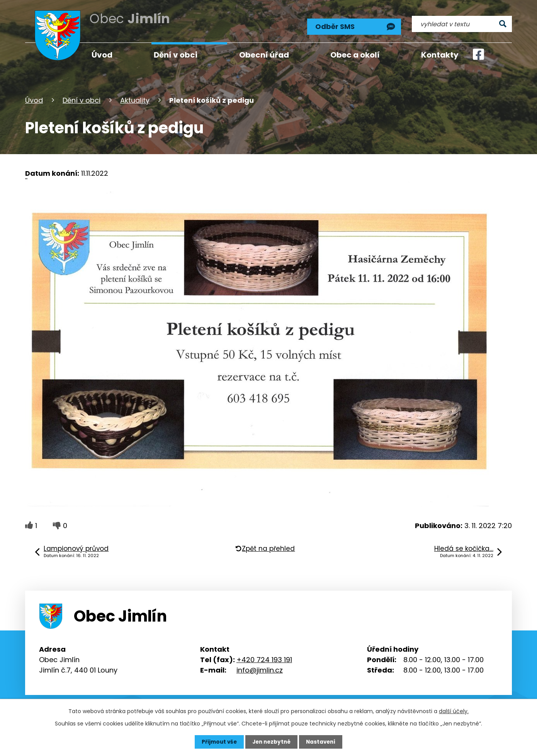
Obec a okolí (355, 55)
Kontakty (440, 55)
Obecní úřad (264, 55)
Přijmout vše (217, 742)
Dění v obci (82, 98)
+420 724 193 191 (264, 657)
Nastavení (323, 742)
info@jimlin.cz (260, 668)
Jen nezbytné (271, 742)
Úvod (34, 98)
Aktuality (135, 98)
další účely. (454, 711)
